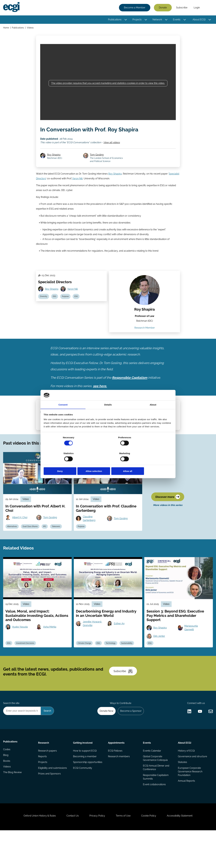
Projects (137, 20)
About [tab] (153, 413)
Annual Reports (186, 813)
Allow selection (108, 463)
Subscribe (181, 8)
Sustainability (129, 668)
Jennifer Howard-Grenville (93, 648)
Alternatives (13, 547)
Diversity (44, 306)
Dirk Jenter (160, 660)
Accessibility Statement (183, 852)
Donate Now (105, 741)
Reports (43, 788)
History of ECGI (186, 782)
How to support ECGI (85, 782)
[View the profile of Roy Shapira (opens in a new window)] (145, 299)
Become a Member (134, 8)
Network (157, 20)
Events (176, 20)
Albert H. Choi (21, 537)
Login (196, 8)
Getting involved (83, 774)
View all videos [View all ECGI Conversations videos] (112, 145)
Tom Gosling (97, 159)
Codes (7, 782)
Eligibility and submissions (53, 800)
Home (7, 28)
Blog (6, 788)
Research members (119, 788)
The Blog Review (13, 806)
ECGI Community (83, 800)
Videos (31, 28)
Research (44, 774)
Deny (65, 463)
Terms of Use (124, 852)
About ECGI (199, 20)
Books (7, 794)
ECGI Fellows (115, 782)
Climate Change (85, 668)
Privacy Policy (97, 852)
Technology (113, 668)
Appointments (116, 774)
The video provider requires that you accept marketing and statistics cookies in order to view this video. (108, 85)
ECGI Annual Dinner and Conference (156, 800)
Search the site (12, 733)
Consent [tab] (63, 413)
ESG (56, 306)
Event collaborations (154, 817)
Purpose (67, 306)
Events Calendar (152, 782)
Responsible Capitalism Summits (156, 809)
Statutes (182, 794)
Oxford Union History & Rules (36, 852)
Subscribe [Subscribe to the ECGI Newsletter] (124, 699)
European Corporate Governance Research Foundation (190, 804)
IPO (47, 547)
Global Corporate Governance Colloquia (155, 790)
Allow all (151, 463)
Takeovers (59, 547)
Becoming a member (85, 788)
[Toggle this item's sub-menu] (125, 20)
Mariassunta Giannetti (191, 652)
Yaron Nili (77, 184)
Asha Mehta (50, 651)
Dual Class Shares (32, 547)
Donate (162, 8)
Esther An (120, 648)
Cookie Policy (151, 852)
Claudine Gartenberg (90, 538)
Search (207, 8)
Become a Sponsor (130, 741)
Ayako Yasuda (21, 651)
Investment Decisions (27, 668)
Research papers (48, 782)
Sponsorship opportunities (88, 794)
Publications (114, 20)
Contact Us (71, 852)
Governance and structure (192, 788)
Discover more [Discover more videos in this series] (168, 517)
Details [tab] (108, 413)
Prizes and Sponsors (50, 806)
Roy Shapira (55, 159)
